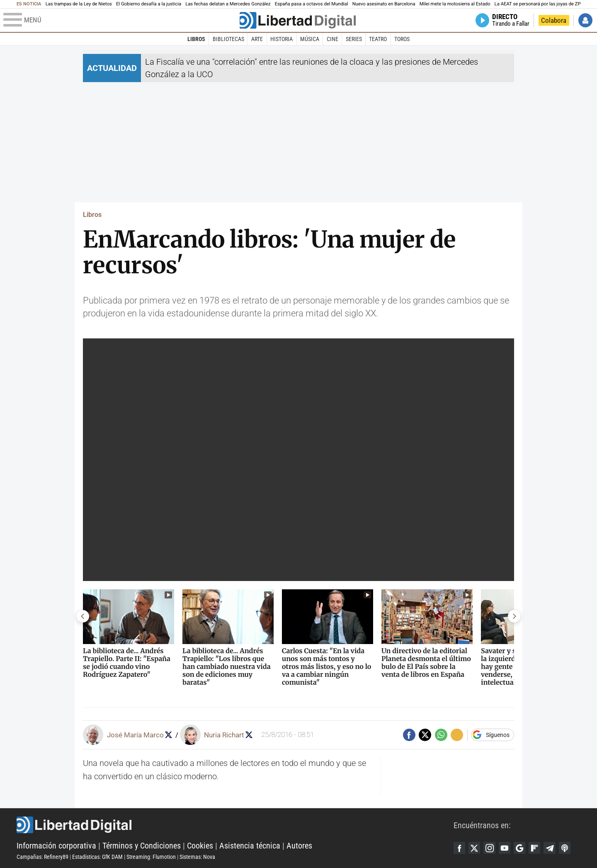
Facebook (460, 848)
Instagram (491, 848)
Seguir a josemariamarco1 (170, 735)
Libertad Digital (235, 825)
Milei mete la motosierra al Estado (455, 4)
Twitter (476, 848)
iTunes (570, 848)
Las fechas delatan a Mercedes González (228, 4)
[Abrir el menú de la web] (121, 20)
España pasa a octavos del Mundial (312, 4)
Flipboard (539, 848)
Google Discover (523, 848)
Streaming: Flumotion (151, 857)
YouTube (507, 848)
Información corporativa (56, 846)
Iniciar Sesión (585, 20)
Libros (196, 39)
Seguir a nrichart (251, 735)
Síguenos (498, 735)
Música (310, 39)
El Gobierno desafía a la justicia (149, 4)
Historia (282, 39)
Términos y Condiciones (142, 846)
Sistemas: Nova (197, 857)
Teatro (378, 39)
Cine (332, 39)
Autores (299, 846)
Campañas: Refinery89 (42, 857)
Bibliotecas (228, 39)
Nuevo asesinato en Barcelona (384, 4)
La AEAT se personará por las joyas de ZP (538, 4)
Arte (257, 39)
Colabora (554, 20)
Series (354, 39)
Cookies (200, 846)
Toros (402, 39)
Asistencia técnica (250, 846)
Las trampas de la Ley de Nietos (79, 4)
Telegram (554, 848)
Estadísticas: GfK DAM (97, 857)
